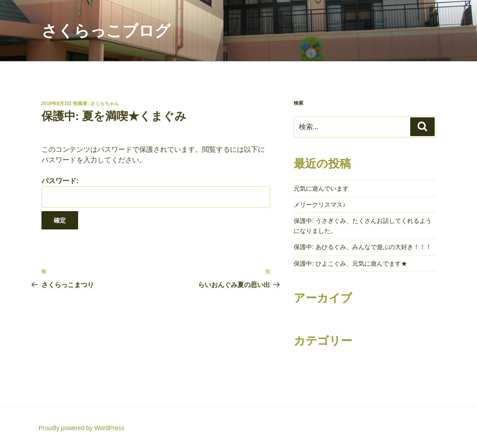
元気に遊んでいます (321, 188)
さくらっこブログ (106, 31)
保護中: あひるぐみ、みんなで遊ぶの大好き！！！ (363, 247)
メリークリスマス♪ (320, 205)
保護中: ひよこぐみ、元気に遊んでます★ (350, 263)
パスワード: (156, 192)
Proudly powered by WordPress (82, 428)
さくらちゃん (105, 103)
